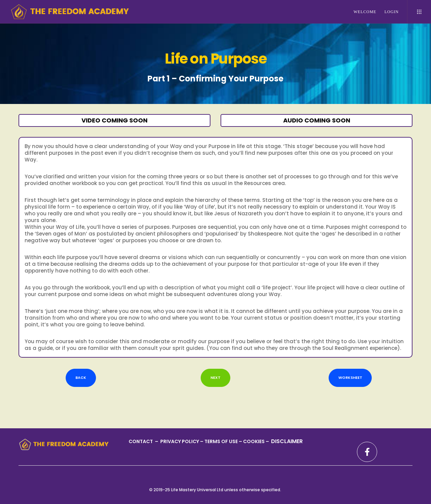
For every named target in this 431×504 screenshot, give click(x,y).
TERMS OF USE (222, 441)
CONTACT (141, 441)
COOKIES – (257, 441)
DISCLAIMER (287, 441)
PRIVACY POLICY (180, 441)
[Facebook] (367, 452)
